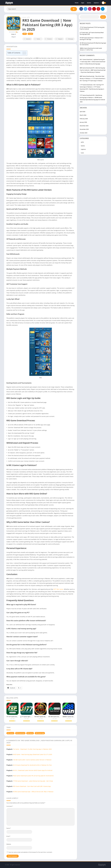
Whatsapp (70, 39)
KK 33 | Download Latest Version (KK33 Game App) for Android (33, 770)
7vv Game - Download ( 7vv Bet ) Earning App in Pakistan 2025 (32, 749)
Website (9, 844)
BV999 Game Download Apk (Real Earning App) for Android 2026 (92, 100)
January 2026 (83, 122)
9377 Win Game (58, 589)
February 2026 (84, 119)
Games (89, 3)
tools (82, 153)
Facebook (27, 39)
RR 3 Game (10, 733)
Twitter (37, 39)
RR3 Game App (40, 733)
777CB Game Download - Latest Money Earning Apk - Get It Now (33, 781)
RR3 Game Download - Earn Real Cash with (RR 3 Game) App (32, 786)
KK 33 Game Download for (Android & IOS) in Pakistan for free (32, 765)
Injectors (96, 3)
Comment (10, 806)
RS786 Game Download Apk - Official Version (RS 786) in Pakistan (33, 792)
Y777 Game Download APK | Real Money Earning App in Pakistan (92, 89)
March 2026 (83, 115)
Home (77, 3)
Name (9, 828)
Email (8, 836)
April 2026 (83, 112)
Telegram (59, 39)
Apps (83, 3)
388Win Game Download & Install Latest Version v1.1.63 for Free (91, 49)
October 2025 (84, 133)
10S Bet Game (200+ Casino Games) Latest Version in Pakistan (32, 760)
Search (103, 17)
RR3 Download (20, 733)
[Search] (42, 9)
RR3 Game (30, 733)
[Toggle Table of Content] (23, 53)
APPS (28, 17)
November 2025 (84, 129)
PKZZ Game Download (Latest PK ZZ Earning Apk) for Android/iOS (33, 776)
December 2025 (84, 126)
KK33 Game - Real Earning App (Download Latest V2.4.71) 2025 (33, 754)
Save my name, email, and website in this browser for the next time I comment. (30, 852)
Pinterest (48, 39)
